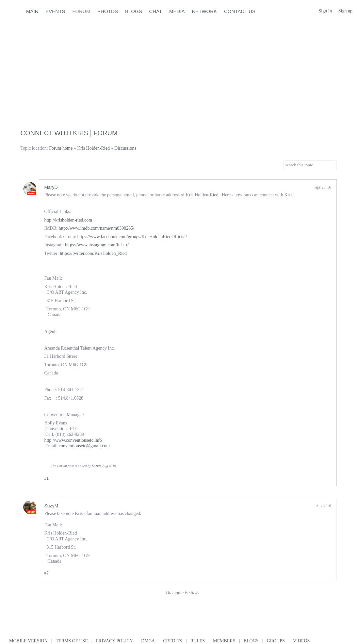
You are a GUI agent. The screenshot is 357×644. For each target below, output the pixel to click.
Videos (301, 641)
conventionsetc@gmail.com (84, 446)
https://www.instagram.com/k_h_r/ (97, 245)
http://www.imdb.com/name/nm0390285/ (96, 228)
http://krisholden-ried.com (68, 220)
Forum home (61, 148)
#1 (47, 478)
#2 (47, 573)
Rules (198, 641)
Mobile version (28, 641)
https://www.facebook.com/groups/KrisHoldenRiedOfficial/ (132, 237)
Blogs (251, 641)
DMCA (148, 641)
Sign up (345, 11)
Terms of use (72, 641)
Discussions (125, 148)
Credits (172, 641)
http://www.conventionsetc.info (73, 440)
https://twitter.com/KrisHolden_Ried (93, 253)
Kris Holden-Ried (93, 148)
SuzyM (97, 466)
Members (224, 641)
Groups (276, 641)
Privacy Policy (114, 641)
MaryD (51, 187)
